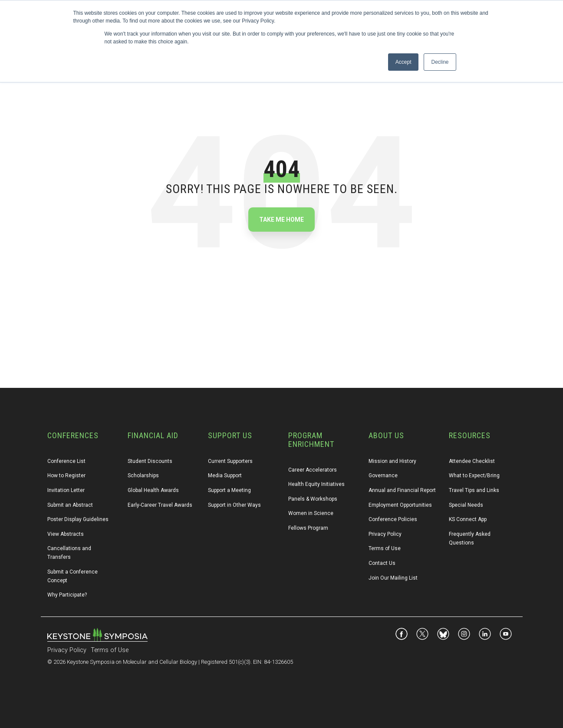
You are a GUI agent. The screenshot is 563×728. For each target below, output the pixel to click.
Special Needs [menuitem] (466, 505)
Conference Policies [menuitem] (393, 519)
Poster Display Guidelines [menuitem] (78, 519)
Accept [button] (403, 62)
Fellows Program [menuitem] (308, 528)
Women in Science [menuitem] (311, 513)
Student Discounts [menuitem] (150, 461)
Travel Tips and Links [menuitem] (474, 490)
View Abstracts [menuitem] (66, 534)
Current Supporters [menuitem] (230, 461)
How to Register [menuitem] (66, 475)
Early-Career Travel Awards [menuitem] (160, 505)
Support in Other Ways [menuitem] (234, 505)
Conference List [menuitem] (66, 461)
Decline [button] (440, 62)
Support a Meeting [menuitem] (229, 490)
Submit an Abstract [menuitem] (70, 505)
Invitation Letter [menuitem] (66, 490)
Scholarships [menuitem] (143, 475)
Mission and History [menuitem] (392, 461)
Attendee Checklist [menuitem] (472, 461)
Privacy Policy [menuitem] (385, 534)
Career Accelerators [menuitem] (313, 470)
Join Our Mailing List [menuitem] (393, 578)
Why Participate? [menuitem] (67, 595)
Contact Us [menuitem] (382, 563)
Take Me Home (281, 220)
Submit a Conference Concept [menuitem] (73, 576)
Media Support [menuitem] (225, 475)
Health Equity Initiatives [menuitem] (316, 484)
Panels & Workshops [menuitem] (313, 499)
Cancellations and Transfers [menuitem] (70, 553)
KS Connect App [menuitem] (468, 519)
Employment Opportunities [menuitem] (400, 505)
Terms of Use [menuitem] (385, 548)
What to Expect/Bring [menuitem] (474, 475)
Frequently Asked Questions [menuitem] (470, 538)
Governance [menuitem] (383, 475)
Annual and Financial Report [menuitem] (402, 490)
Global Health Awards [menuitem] (153, 490)
